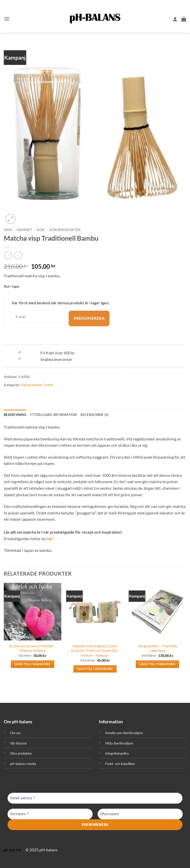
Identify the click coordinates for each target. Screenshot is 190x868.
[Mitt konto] (175, 19)
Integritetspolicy (117, 753)
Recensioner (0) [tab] (95, 415)
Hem (8, 230)
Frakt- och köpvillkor (120, 764)
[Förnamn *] (50, 814)
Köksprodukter (65, 230)
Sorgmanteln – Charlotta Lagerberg (158, 648)
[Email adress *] (95, 798)
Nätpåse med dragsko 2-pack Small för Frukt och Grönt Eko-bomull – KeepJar (95, 651)
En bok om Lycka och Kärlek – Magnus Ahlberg (32, 648)
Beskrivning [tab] (15, 415)
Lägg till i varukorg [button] (33, 664)
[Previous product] (18, 255)
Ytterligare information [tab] (53, 415)
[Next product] (8, 255)
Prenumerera (89, 318)
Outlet (49, 385)
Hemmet (24, 230)
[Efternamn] (140, 814)
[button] (7, 19)
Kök (41, 230)
